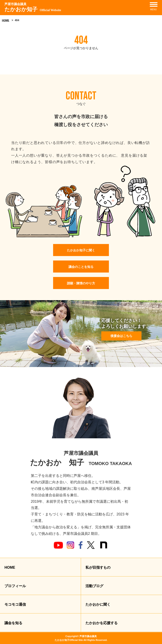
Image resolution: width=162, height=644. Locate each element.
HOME (6, 20)
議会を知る (13, 623)
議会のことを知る (81, 267)
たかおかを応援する (102, 623)
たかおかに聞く (98, 604)
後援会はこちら (121, 336)
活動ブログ (94, 586)
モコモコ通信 (15, 604)
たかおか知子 (33, 7)
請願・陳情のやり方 (81, 283)
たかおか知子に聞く (81, 250)
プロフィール (15, 586)
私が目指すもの (98, 567)
